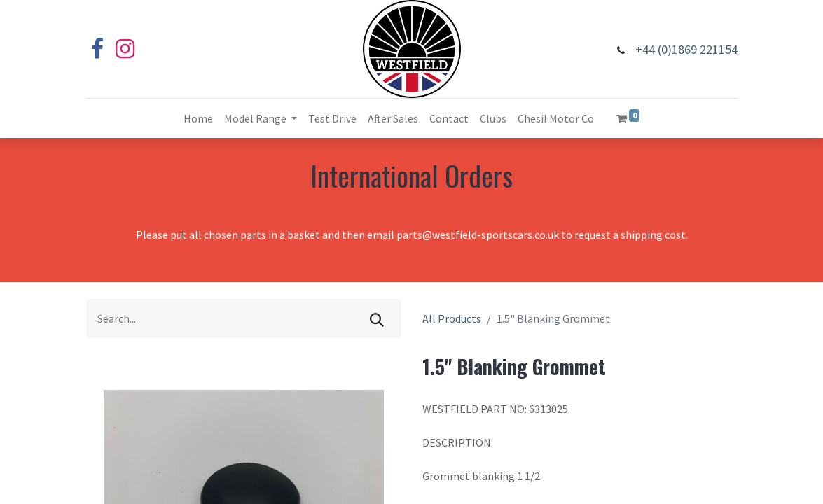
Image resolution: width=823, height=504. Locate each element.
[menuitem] (198, 118)
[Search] (377, 318)
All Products (452, 318)
